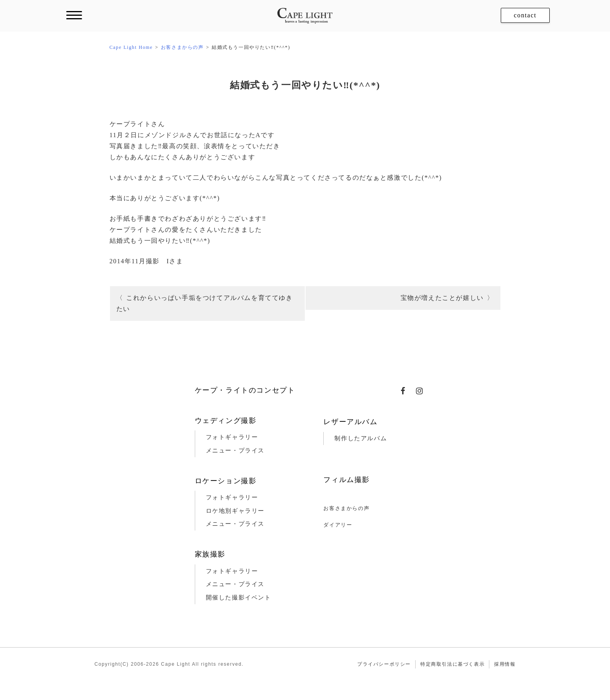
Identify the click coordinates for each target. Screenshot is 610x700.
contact (525, 15)
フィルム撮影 (347, 480)
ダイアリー (338, 525)
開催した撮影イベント (239, 598)
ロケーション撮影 (226, 481)
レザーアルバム (350, 422)
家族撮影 (210, 554)
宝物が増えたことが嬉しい (442, 298)
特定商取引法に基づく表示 (452, 664)
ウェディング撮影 (226, 421)
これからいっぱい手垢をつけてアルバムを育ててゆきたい (205, 303)
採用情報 (505, 664)
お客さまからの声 (346, 508)
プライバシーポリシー (384, 664)
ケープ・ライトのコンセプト (245, 390)
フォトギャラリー (232, 437)
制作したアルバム (361, 438)
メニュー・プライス (235, 451)
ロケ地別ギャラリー (235, 511)
